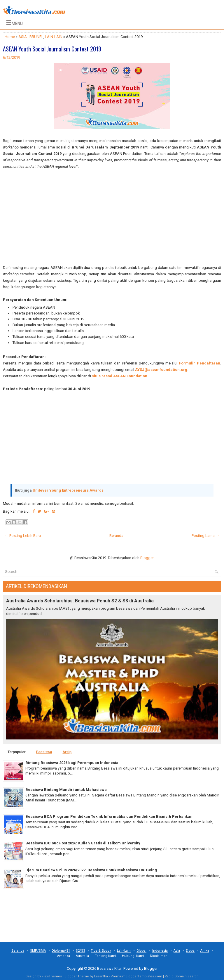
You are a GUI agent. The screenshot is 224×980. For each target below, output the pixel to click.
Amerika (64, 956)
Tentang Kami (105, 956)
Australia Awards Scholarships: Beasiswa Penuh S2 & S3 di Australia (80, 601)
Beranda (116, 536)
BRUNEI (36, 37)
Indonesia (160, 951)
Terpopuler (17, 752)
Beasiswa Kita (109, 968)
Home (10, 37)
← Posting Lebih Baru (23, 536)
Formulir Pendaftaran (200, 363)
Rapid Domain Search (182, 976)
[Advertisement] (112, 217)
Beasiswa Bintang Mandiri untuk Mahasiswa (66, 790)
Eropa (190, 951)
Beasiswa (44, 752)
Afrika (205, 951)
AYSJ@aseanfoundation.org (161, 370)
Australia (82, 956)
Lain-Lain (124, 951)
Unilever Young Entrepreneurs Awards (68, 490)
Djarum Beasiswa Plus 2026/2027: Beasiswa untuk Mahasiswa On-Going (91, 870)
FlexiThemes (52, 976)
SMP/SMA (38, 951)
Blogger (147, 558)
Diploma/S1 (61, 951)
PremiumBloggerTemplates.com (136, 976)
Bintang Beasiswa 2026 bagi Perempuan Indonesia (72, 763)
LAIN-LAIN (54, 37)
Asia (177, 951)
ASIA (23, 37)
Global (141, 951)
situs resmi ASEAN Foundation (120, 376)
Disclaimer (158, 956)
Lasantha (101, 976)
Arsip (67, 752)
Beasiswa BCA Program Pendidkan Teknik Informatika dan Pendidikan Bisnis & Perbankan (109, 816)
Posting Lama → (205, 536)
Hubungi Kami (133, 956)
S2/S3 (80, 951)
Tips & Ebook (101, 951)
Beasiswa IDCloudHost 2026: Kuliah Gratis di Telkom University (83, 843)
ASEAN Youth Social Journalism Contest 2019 (52, 49)
